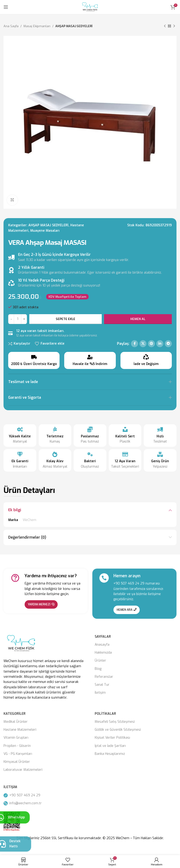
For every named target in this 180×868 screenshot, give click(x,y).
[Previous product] (165, 26)
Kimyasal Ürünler (17, 762)
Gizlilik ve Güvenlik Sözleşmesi (118, 730)
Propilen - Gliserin (17, 746)
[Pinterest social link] (151, 344)
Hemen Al (138, 319)
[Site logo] (90, 7)
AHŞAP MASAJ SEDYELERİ (74, 26)
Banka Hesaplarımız (110, 754)
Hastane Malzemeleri (20, 730)
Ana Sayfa (11, 26)
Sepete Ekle (66, 319)
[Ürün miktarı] (18, 319)
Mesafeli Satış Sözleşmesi (115, 722)
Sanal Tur (102, 685)
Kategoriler (15, 714)
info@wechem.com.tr (23, 803)
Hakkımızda (103, 653)
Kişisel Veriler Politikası (112, 738)
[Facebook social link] (135, 344)
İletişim (100, 693)
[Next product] (174, 26)
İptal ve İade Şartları (110, 746)
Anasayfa (102, 645)
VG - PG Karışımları (18, 754)
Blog (98, 669)
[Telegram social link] (168, 344)
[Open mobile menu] (6, 7)
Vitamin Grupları (16, 738)
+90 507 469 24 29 (129, 583)
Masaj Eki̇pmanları (37, 26)
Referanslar (104, 677)
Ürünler (100, 661)
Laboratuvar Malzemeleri (23, 770)
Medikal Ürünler (16, 722)
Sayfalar (103, 637)
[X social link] (143, 344)
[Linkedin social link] (160, 344)
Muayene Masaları (45, 231)
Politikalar (105, 714)
